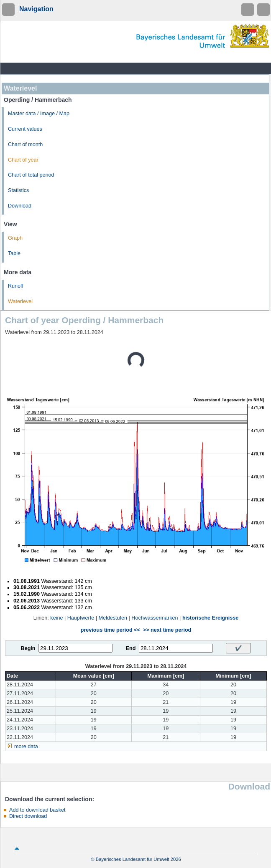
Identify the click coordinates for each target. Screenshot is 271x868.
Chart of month (25, 144)
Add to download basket (37, 810)
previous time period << (110, 630)
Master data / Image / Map (39, 114)
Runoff (16, 286)
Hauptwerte (81, 618)
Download (20, 206)
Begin (28, 648)
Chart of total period (31, 175)
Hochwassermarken (155, 618)
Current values (25, 129)
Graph (15, 238)
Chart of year (23, 160)
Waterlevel (20, 301)
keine (56, 618)
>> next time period (167, 630)
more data (26, 747)
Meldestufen (113, 618)
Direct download (28, 816)
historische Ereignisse (210, 618)
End (131, 648)
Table (14, 253)
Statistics (18, 190)
